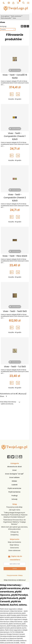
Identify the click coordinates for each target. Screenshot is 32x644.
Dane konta (16, 542)
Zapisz (16, 563)
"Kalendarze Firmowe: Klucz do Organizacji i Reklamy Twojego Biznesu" (16, 516)
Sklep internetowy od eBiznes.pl (16, 574)
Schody (16, 493)
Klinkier (16, 475)
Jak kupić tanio (16, 504)
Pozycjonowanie (13, 569)
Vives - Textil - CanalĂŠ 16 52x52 (16, 76)
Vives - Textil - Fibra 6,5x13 (16, 250)
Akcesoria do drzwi (16, 461)
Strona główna (5, 16)
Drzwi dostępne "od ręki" (16, 468)
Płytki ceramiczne (16, 16)
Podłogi (16, 490)
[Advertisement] (16, 417)
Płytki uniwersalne (6, 18)
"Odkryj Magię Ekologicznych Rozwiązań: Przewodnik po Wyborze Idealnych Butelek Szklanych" (16, 509)
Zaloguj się (16, 526)
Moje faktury (16, 539)
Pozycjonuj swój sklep (16, 501)
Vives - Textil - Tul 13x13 (16, 360)
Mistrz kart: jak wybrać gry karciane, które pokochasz (16, 522)
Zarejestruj (16, 529)
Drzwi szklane (16, 471)
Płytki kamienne (16, 486)
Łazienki (16, 479)
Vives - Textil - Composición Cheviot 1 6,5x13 (16, 135)
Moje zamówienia (16, 536)
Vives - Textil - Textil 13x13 (16, 305)
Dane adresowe (16, 544)
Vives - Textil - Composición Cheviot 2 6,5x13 (16, 193)
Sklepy (22, 569)
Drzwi (16, 464)
